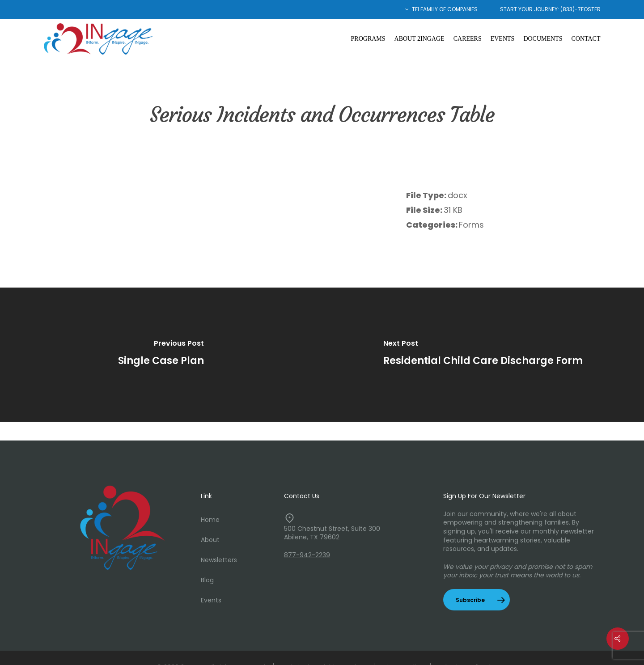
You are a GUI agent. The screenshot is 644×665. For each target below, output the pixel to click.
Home (210, 520)
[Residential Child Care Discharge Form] (483, 355)
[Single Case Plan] (161, 355)
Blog (207, 580)
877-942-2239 (307, 555)
